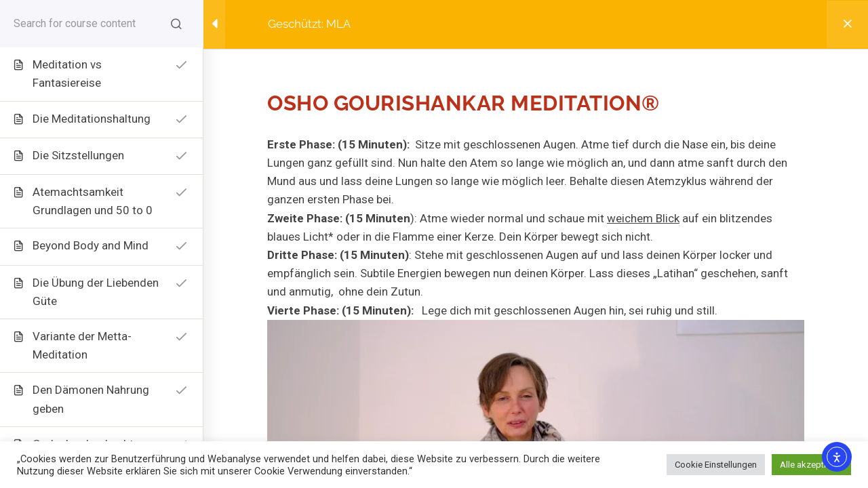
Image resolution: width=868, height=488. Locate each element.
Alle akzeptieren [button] (811, 465)
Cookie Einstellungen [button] (716, 465)
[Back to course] (847, 24)
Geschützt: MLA (309, 24)
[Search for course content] (176, 24)
